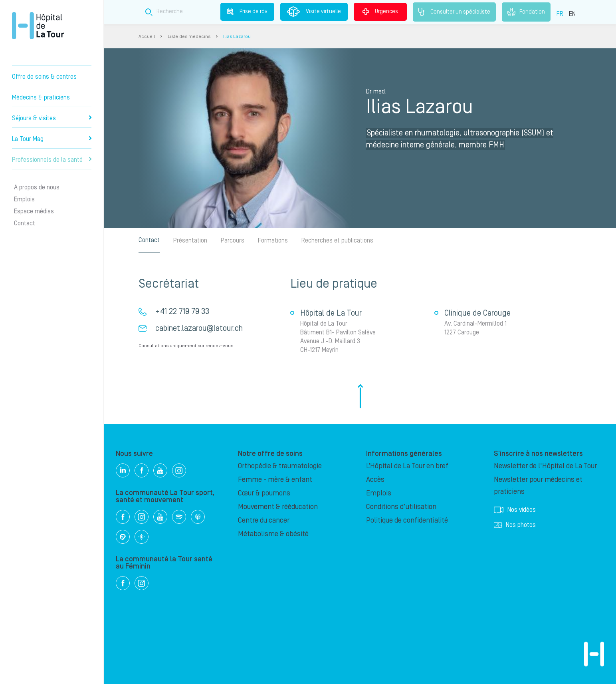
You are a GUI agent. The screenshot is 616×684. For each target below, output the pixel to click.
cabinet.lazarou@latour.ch (199, 328)
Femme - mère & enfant (275, 480)
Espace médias (34, 211)
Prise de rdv (247, 12)
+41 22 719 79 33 (182, 312)
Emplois (24, 199)
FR (560, 14)
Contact (25, 223)
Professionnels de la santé (52, 160)
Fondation (526, 12)
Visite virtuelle (314, 12)
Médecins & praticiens (41, 97)
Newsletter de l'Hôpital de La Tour (545, 466)
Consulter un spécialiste (454, 12)
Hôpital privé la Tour (38, 26)
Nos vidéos (515, 510)
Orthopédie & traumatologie (280, 466)
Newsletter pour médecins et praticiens (538, 486)
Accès (375, 480)
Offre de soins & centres (44, 77)
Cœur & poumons (264, 493)
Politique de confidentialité (407, 520)
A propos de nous (37, 187)
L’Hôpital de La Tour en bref (407, 466)
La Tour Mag (52, 139)
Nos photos (515, 525)
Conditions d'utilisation (401, 507)
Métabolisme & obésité (273, 534)
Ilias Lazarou (237, 37)
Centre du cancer (264, 520)
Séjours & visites (52, 118)
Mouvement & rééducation (278, 507)
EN (572, 14)
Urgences (380, 12)
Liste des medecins (189, 37)
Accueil (147, 37)
